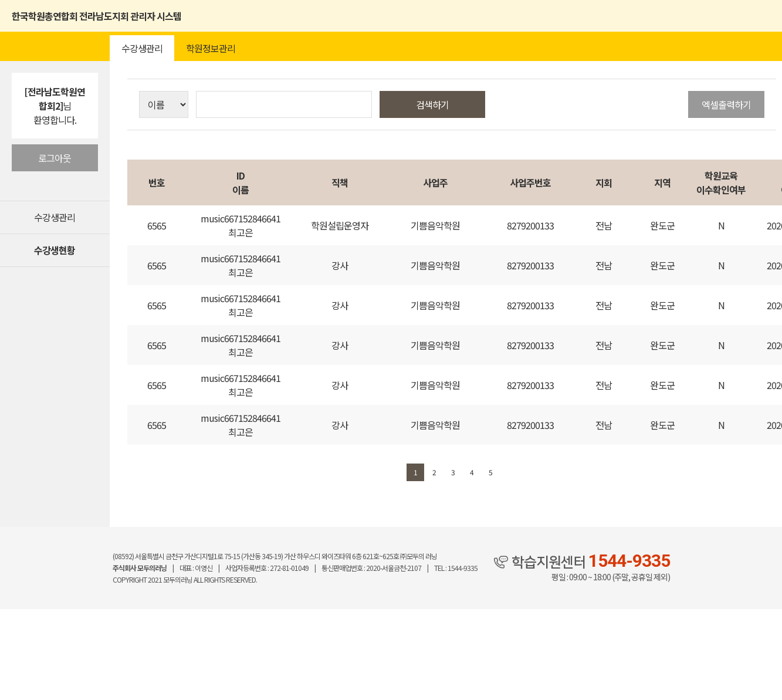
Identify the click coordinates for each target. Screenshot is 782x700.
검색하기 (432, 104)
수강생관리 (55, 217)
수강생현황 (55, 250)
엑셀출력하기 (726, 104)
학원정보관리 (211, 48)
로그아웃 (55, 158)
